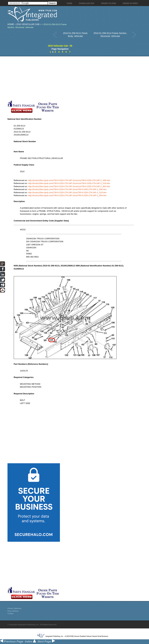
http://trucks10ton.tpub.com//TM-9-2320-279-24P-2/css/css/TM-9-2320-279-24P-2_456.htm (69, 180)
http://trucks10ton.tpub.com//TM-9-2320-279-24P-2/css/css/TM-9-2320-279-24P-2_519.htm (69, 183)
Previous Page (12, 642)
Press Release (13, 611)
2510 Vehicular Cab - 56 (60, 46)
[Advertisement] (74, 78)
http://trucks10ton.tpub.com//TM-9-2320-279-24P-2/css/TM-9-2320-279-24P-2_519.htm (67, 192)
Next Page (46, 642)
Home (11, 24)
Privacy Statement (14, 608)
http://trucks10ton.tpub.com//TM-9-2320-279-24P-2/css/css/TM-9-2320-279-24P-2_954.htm (69, 186)
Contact (10, 613)
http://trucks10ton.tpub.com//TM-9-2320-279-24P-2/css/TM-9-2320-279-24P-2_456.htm (67, 189)
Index (30, 642)
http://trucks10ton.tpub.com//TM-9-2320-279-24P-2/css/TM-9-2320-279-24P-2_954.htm (67, 195)
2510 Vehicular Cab (28, 24)
